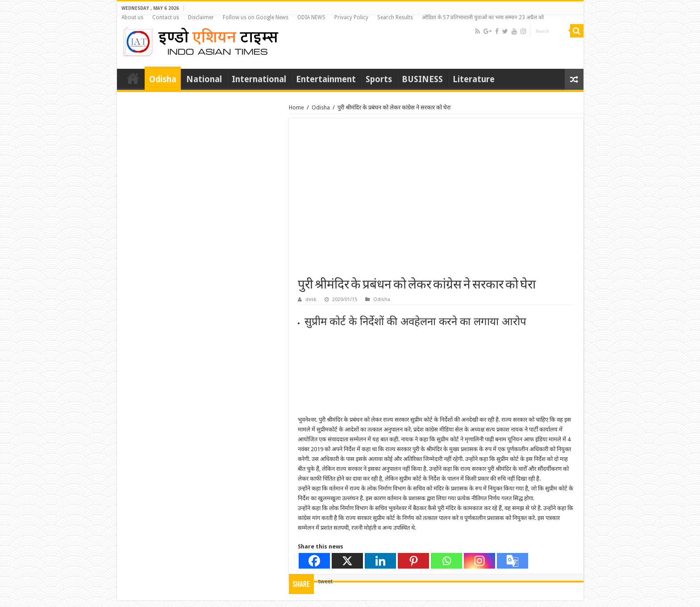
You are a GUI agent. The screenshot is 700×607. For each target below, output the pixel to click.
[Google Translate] (512, 561)
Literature (474, 79)
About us (132, 17)
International (259, 79)
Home (133, 78)
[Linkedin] (380, 561)
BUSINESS (422, 79)
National (204, 79)
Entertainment (326, 79)
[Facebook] (314, 561)
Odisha (163, 79)
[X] (347, 561)
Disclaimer (201, 17)
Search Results (395, 17)
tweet (325, 581)
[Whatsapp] (446, 561)
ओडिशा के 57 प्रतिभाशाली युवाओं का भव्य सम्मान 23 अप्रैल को (483, 17)
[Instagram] (479, 561)
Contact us (166, 17)
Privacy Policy (351, 17)
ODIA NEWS (311, 17)
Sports (379, 79)
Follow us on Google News (256, 17)
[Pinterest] (413, 561)
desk (311, 299)
